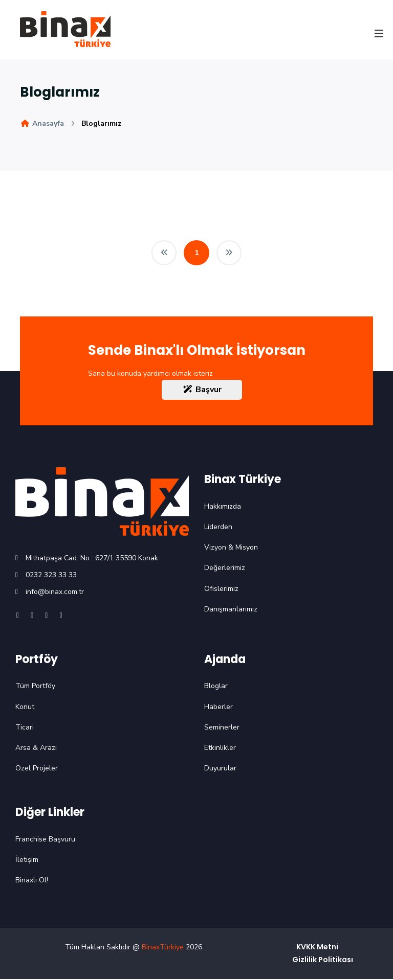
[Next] (229, 253)
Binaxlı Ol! (32, 881)
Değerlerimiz (225, 569)
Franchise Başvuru (45, 840)
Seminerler (222, 728)
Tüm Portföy (35, 687)
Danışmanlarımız (231, 610)
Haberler (219, 707)
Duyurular (220, 769)
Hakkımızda (223, 507)
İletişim (27, 861)
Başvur (202, 391)
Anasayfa (42, 123)
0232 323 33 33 (51, 576)
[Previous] (164, 253)
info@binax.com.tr (55, 593)
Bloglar (216, 687)
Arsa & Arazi (36, 749)
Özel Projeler (37, 769)
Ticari (25, 728)
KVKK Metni (317, 947)
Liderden (218, 528)
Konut (25, 707)
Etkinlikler (220, 749)
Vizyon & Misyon (231, 548)
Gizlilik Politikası (323, 960)
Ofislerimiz (221, 589)
